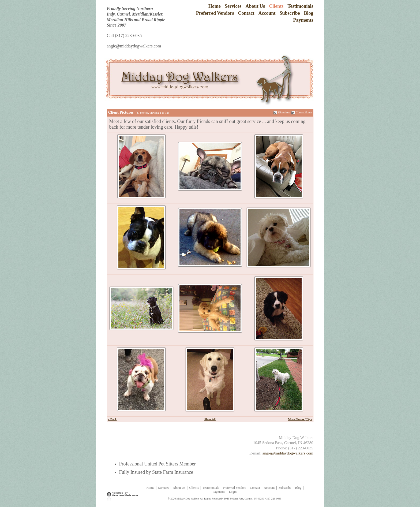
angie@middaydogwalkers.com (288, 453)
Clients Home (304, 112)
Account (267, 13)
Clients (276, 6)
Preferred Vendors (215, 13)
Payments (303, 20)
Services (233, 6)
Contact (246, 13)
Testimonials (300, 6)
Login (233, 492)
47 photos (142, 113)
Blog (308, 13)
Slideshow (284, 112)
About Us (255, 6)
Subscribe (290, 13)
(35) (300, 419)
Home (215, 6)
